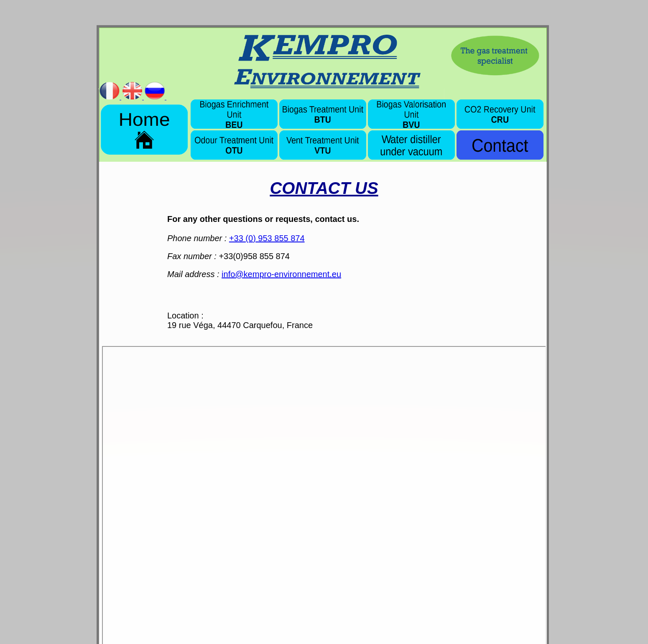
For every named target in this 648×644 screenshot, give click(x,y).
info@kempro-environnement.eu (281, 274)
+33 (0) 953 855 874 (267, 238)
